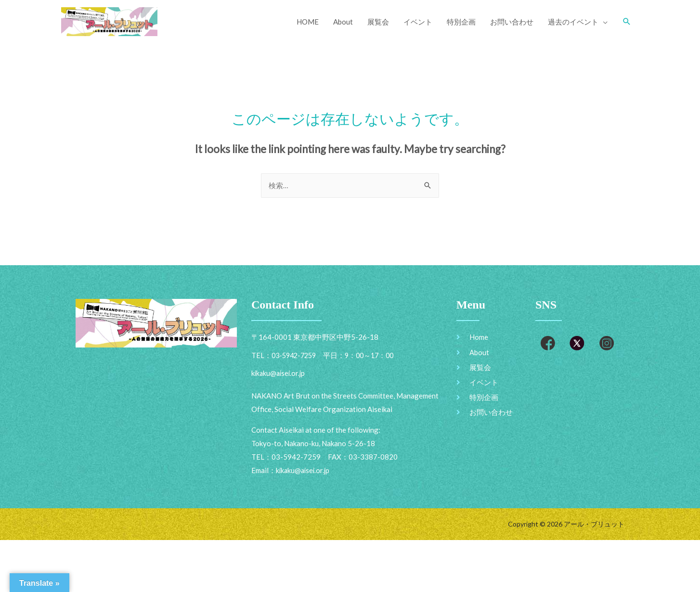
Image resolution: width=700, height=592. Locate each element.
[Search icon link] (627, 22)
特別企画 (461, 22)
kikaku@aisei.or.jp (304, 471)
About (343, 22)
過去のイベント (573, 22)
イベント (418, 22)
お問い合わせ (512, 22)
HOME (308, 22)
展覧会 (378, 22)
